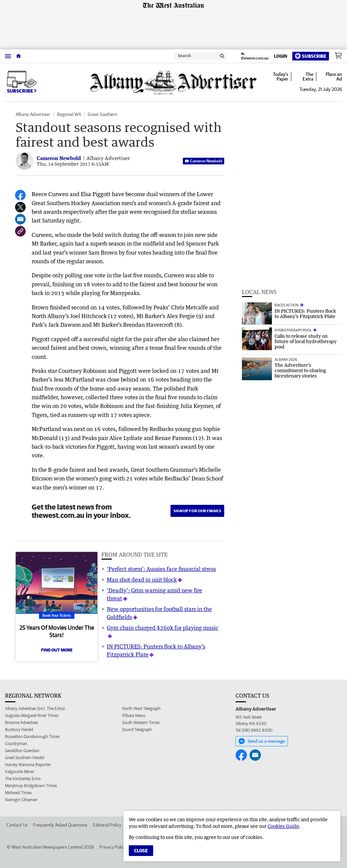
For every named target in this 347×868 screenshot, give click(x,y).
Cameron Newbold (204, 161)
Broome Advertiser (22, 722)
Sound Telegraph (137, 730)
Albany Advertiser (33, 114)
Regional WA (69, 114)
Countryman (16, 744)
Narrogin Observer (21, 800)
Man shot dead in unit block (142, 580)
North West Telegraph (141, 708)
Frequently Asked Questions (60, 825)
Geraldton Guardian (22, 751)
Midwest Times (18, 793)
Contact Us (17, 825)
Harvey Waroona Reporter (28, 765)
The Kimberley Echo (23, 779)
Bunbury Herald (19, 730)
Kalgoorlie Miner (20, 772)
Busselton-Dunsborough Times (32, 737)
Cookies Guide (283, 826)
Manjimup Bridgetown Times (31, 786)
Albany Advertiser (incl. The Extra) (35, 708)
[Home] (19, 56)
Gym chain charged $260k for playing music (162, 628)
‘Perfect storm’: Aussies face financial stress (161, 569)
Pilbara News (134, 715)
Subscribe (311, 56)
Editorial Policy (107, 825)
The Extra (308, 77)
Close (141, 851)
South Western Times (141, 722)
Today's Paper (281, 77)
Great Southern (102, 114)
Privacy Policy (113, 847)
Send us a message (262, 741)
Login (281, 56)
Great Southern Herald (25, 758)
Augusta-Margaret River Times (32, 715)
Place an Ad (334, 77)
